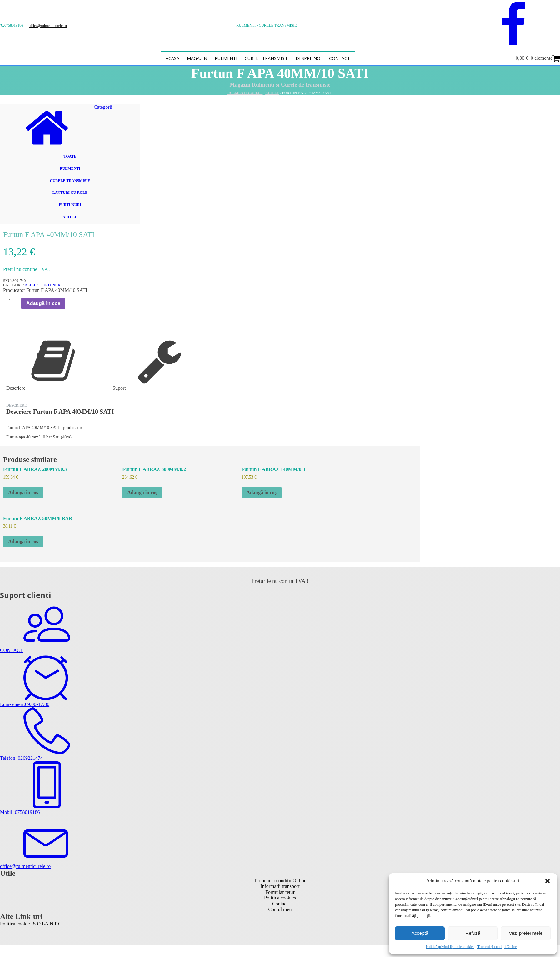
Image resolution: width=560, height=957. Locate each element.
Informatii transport (280, 886)
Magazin (197, 58)
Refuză (473, 933)
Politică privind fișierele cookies (450, 947)
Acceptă (420, 933)
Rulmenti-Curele (245, 93)
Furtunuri (70, 205)
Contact (340, 58)
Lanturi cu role (70, 193)
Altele (272, 93)
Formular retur (280, 892)
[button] (547, 881)
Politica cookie (15, 924)
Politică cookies (280, 898)
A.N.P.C (53, 924)
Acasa (172, 58)
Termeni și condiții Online (497, 947)
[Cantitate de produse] (12, 302)
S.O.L (39, 924)
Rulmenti (226, 58)
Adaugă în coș (43, 303)
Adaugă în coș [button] (23, 492)
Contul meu (280, 909)
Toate (70, 156)
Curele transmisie (266, 58)
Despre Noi (309, 58)
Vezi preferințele (526, 933)
